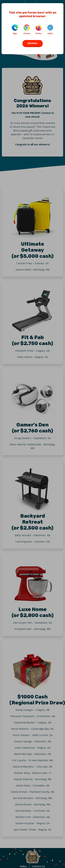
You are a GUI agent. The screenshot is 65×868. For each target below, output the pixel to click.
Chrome (27, 30)
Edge (15, 30)
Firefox (39, 30)
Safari (50, 30)
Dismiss (33, 43)
